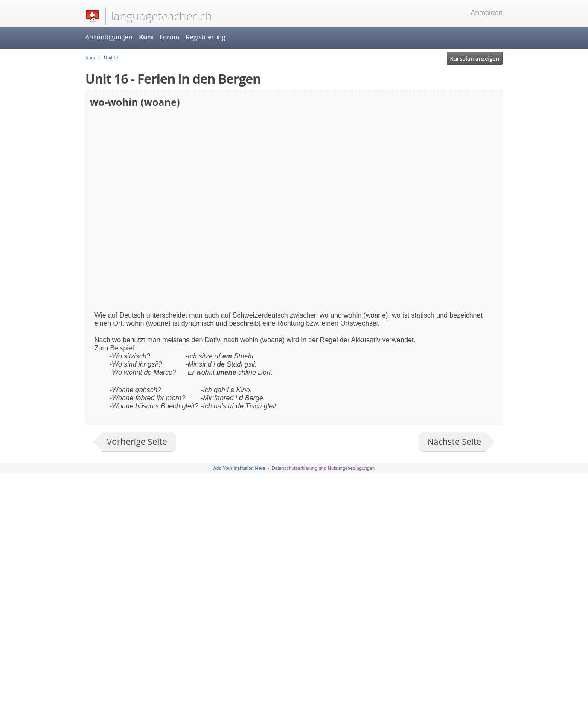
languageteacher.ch (162, 16)
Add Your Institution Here (239, 468)
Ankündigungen (109, 37)
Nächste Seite (454, 442)
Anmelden (486, 13)
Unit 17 (111, 58)
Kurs (146, 37)
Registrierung (205, 37)
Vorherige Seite (137, 442)
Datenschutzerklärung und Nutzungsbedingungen (323, 468)
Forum (169, 37)
